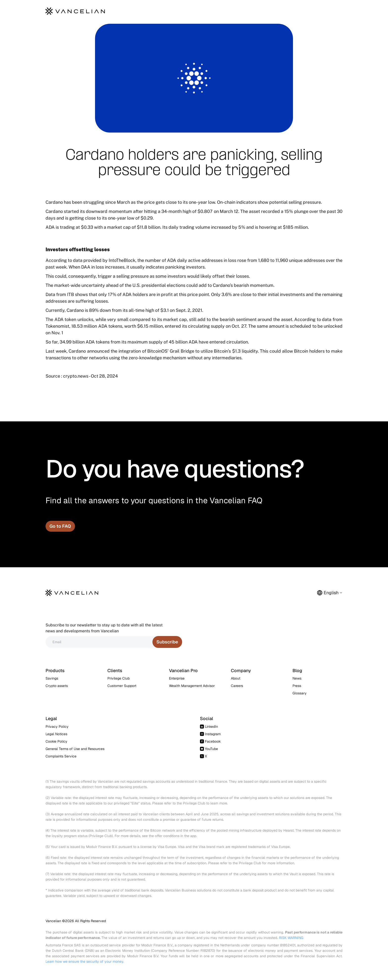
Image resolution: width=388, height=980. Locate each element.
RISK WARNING (291, 938)
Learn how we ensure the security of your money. (85, 961)
